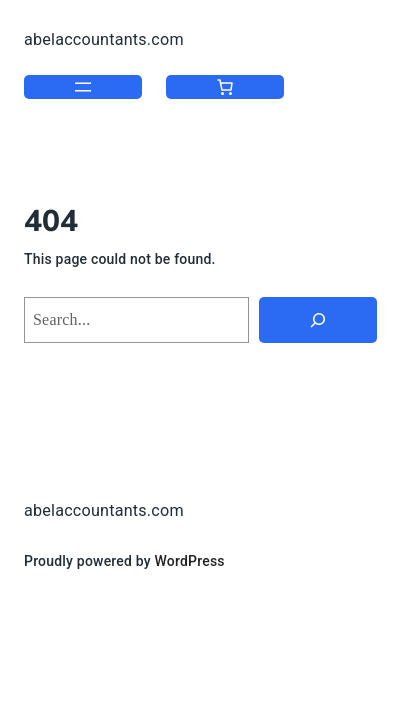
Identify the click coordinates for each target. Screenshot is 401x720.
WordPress (190, 561)
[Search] (318, 320)
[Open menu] (83, 87)
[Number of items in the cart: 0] (225, 87)
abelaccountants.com (104, 39)
